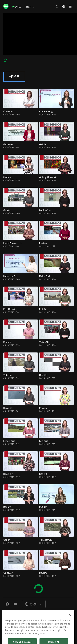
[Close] (70, 622)
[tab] (14, 77)
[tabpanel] (38, 339)
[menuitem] (17, 7)
